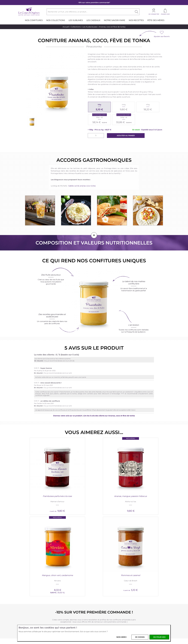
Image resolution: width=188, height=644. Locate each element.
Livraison (69, 586)
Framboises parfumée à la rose (39, 476)
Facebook (85, 624)
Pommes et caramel (149, 476)
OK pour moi (159, 637)
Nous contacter (105, 578)
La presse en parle (137, 586)
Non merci (121, 637)
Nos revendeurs (105, 586)
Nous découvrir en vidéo (44, 581)
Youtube (103, 624)
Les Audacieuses (90, 27)
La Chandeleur (136, 595)
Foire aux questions (74, 589)
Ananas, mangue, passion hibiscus (76, 477)
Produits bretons (41, 584)
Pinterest (97, 624)
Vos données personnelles (76, 581)
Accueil (66, 27)
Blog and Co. (137, 575)
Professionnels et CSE (108, 581)
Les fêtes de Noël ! (137, 592)
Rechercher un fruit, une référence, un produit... (68, 12)
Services (103, 575)
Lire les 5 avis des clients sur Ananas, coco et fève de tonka (109, 416)
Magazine (134, 578)
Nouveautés (39, 578)
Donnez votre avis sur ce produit (68, 416)
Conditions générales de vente (78, 578)
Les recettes (135, 581)
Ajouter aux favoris (162, 36)
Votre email (70, 616)
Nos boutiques (40, 586)
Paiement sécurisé (73, 584)
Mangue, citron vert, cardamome (112, 476)
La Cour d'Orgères (44, 575)
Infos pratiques (74, 575)
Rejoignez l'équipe (106, 584)
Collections (76, 27)
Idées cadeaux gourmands (141, 584)
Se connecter (154, 14)
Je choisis (140, 637)
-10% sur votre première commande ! (94, 513)
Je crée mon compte (94, 531)
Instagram (91, 624)
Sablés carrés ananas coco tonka (82, 186)
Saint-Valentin (136, 589)
